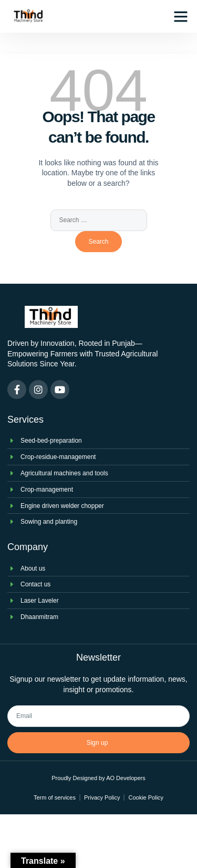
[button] (181, 16)
